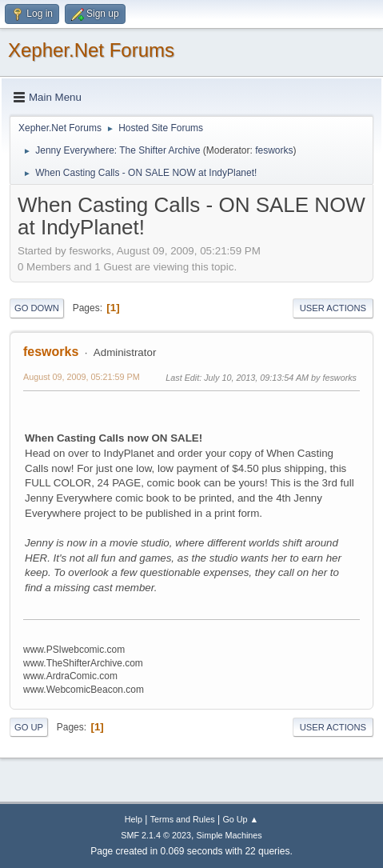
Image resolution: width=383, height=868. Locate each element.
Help (134, 819)
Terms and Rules (183, 819)
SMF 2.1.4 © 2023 (156, 835)
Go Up (29, 727)
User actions (333, 308)
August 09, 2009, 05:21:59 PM (82, 377)
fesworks (274, 150)
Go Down (37, 308)
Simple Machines (229, 835)
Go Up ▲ (240, 819)
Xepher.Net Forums (91, 50)
